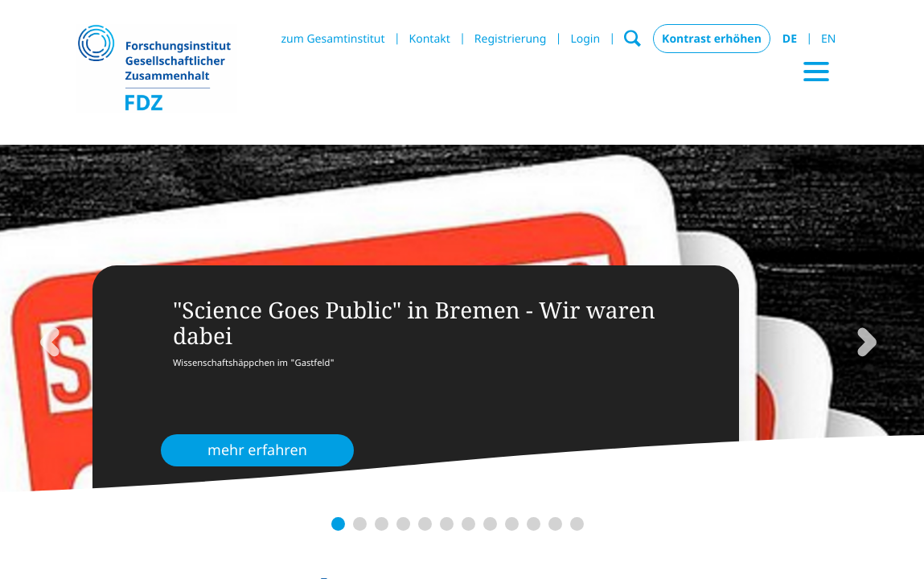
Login (585, 39)
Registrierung (511, 39)
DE (790, 39)
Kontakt (430, 39)
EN (828, 39)
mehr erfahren (257, 450)
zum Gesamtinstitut (333, 39)
